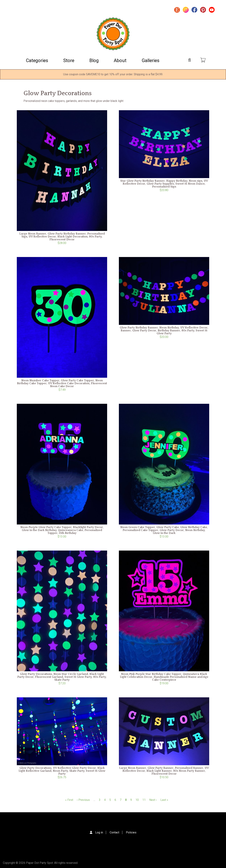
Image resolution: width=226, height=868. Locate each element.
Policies (131, 832)
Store (69, 60)
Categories (37, 60)
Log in (99, 832)
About (120, 60)
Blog (94, 60)
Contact (114, 832)
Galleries (150, 60)
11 (144, 800)
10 (137, 800)
